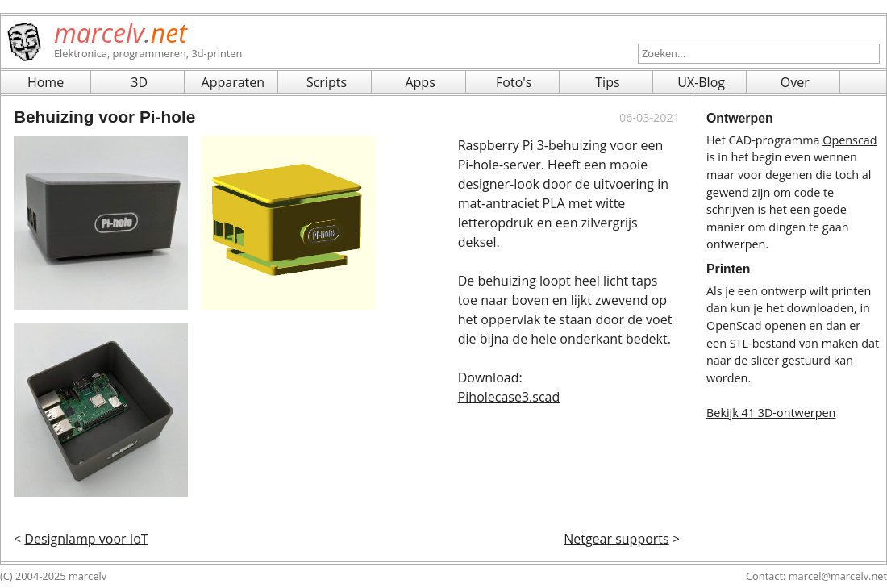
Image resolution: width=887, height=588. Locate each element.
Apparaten (233, 82)
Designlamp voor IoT (86, 539)
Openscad (850, 140)
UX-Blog (701, 82)
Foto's (514, 82)
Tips (607, 82)
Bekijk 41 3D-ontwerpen (771, 413)
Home (46, 82)
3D (139, 82)
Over (795, 82)
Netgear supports (616, 539)
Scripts (327, 82)
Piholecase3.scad (509, 397)
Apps (420, 82)
